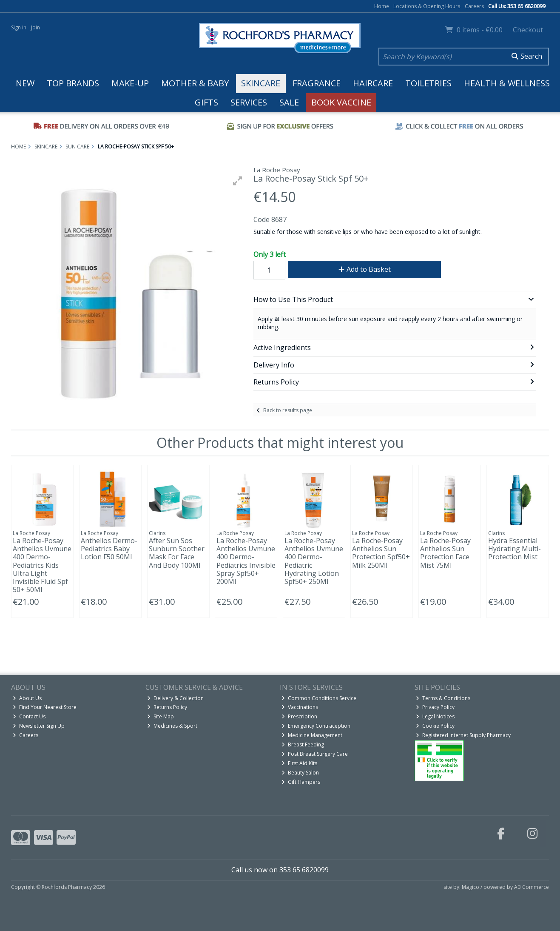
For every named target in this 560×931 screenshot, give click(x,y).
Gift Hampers (301, 782)
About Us (27, 698)
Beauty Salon (300, 773)
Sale (289, 102)
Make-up (130, 83)
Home (382, 6)
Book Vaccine (341, 102)
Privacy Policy (435, 707)
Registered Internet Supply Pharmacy (463, 735)
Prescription (299, 716)
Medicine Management (312, 735)
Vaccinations (300, 707)
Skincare (261, 83)
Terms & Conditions (443, 698)
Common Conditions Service (319, 698)
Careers (474, 6)
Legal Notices (435, 716)
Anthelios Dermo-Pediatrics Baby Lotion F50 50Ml (109, 549)
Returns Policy (167, 707)
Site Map (161, 716)
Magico (470, 887)
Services (249, 102)
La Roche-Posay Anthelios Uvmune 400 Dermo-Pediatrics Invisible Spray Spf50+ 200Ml (246, 561)
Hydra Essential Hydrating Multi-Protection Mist (515, 549)
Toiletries (428, 83)
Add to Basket (365, 269)
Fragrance (317, 83)
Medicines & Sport (172, 726)
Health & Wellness (507, 83)
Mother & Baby (195, 83)
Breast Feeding (303, 745)
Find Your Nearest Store (45, 707)
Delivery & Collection (175, 698)
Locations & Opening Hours (427, 6)
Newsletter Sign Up (39, 726)
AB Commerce (532, 887)
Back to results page (288, 410)
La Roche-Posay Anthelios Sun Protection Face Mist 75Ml (445, 553)
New (25, 83)
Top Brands (73, 83)
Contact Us (29, 716)
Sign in (19, 27)
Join (36, 27)
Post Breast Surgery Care (315, 754)
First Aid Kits (299, 763)
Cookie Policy (435, 726)
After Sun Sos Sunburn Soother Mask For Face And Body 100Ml (177, 553)
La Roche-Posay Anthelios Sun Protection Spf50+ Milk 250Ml (381, 553)
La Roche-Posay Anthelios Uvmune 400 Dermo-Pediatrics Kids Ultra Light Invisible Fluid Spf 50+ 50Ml (42, 565)
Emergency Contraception (316, 726)
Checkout (528, 30)
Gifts (206, 102)
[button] (238, 181)
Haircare (373, 83)
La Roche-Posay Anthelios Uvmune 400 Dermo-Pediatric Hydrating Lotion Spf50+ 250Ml (314, 561)
